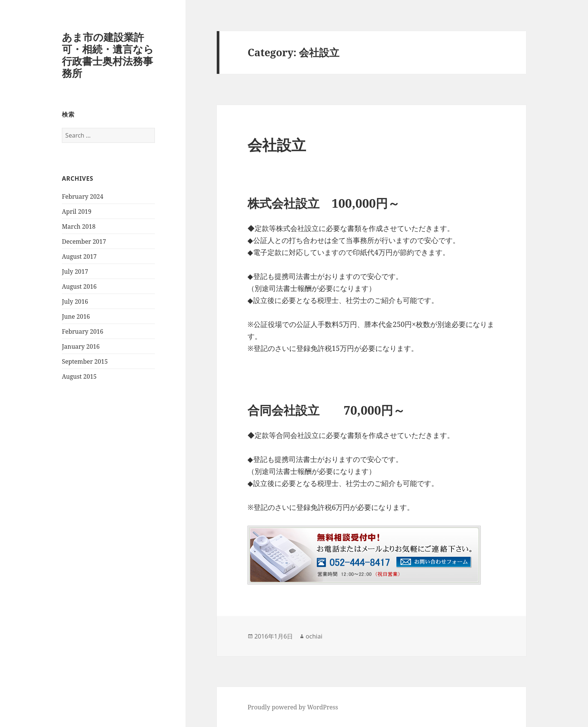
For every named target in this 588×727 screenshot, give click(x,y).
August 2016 (79, 286)
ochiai (314, 636)
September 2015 (85, 361)
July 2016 (75, 301)
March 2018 (79, 226)
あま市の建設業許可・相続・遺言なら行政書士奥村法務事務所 (108, 55)
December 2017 (84, 241)
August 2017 (79, 256)
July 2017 (75, 271)
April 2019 (77, 211)
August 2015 (79, 376)
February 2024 (82, 196)
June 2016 (76, 316)
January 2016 (81, 346)
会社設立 (277, 145)
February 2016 (82, 331)
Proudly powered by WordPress (293, 707)
